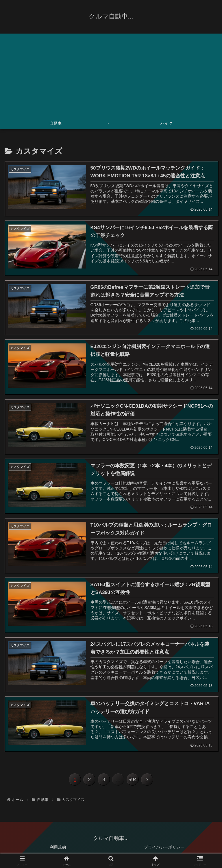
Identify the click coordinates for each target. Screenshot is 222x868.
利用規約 (58, 849)
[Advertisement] (111, 74)
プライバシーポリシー (164, 849)
